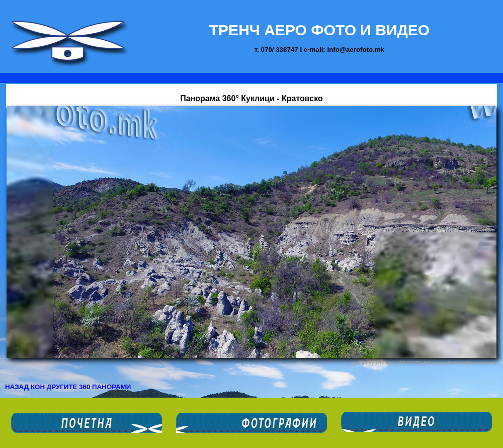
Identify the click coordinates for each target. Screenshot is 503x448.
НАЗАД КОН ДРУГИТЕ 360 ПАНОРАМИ (68, 387)
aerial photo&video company (464, 363)
